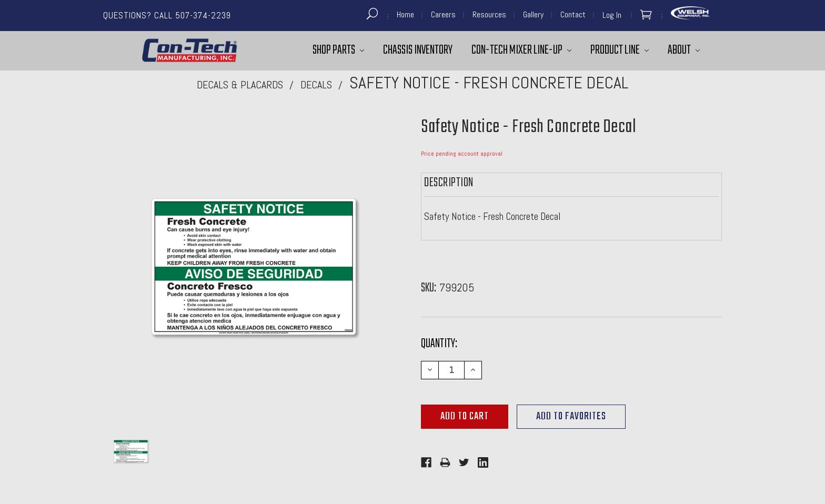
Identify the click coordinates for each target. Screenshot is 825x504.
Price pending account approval (462, 154)
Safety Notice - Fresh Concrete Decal (489, 83)
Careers (443, 14)
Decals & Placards (240, 85)
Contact (573, 14)
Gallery (533, 14)
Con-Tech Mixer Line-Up (521, 50)
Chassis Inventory (418, 50)
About (684, 50)
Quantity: (439, 344)
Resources (489, 14)
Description (449, 183)
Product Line (620, 50)
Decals (316, 85)
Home (405, 14)
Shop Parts (338, 50)
